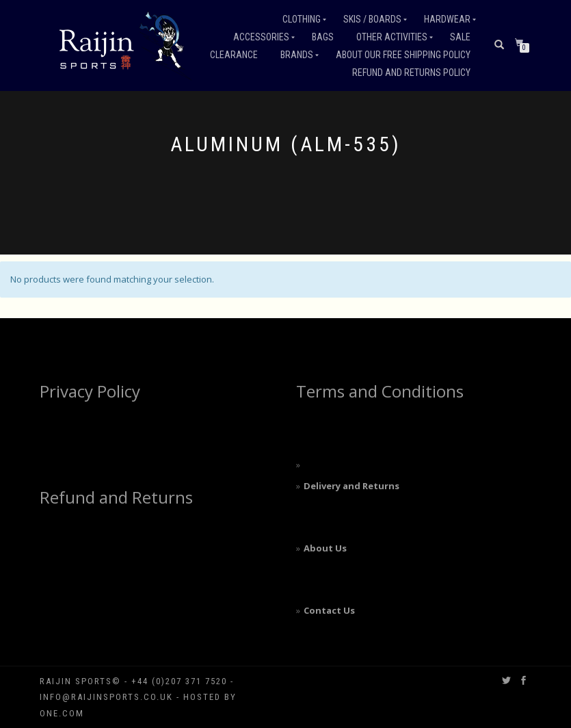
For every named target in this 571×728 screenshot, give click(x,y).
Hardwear (447, 19)
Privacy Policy (90, 391)
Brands (297, 55)
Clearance (234, 55)
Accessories (261, 37)
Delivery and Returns (351, 486)
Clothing (302, 19)
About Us (325, 548)
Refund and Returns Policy (411, 73)
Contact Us (329, 610)
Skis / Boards (372, 19)
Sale (460, 37)
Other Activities (392, 37)
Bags (323, 37)
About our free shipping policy (403, 55)
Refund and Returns (116, 497)
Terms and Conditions (380, 391)
